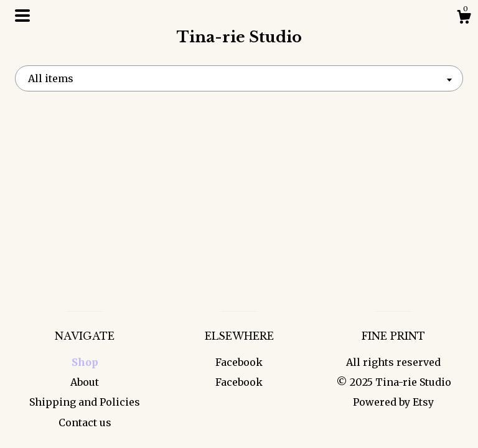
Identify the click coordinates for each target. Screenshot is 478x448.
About (85, 382)
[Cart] (464, 19)
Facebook (239, 362)
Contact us (85, 422)
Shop (85, 362)
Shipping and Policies (85, 402)
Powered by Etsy (393, 402)
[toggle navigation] (22, 16)
